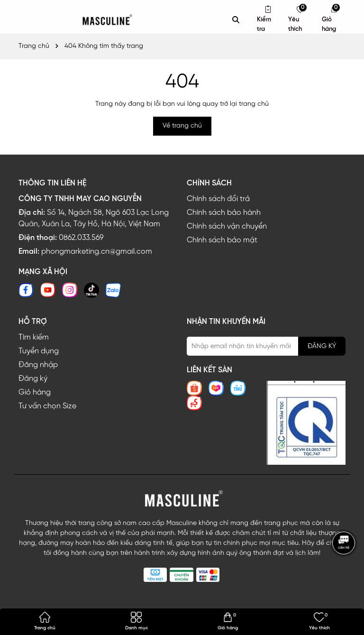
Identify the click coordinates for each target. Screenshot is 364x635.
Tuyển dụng (39, 351)
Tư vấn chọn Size (47, 406)
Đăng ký (33, 379)
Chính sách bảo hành (224, 213)
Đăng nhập (38, 365)
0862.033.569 (81, 238)
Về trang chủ (182, 126)
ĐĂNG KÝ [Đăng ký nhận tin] (322, 346)
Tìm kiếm (34, 337)
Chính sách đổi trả (218, 199)
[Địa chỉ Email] (266, 346)
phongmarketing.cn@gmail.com (97, 252)
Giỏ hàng (35, 392)
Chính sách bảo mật (222, 240)
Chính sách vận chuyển (227, 226)
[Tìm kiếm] (236, 20)
